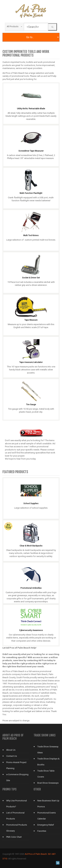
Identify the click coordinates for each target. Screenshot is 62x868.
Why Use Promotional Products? (17, 804)
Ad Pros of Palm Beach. (36, 854)
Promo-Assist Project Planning (16, 765)
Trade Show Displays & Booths (48, 762)
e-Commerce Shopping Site (17, 777)
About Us (11, 750)
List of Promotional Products (15, 816)
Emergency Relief (46, 825)
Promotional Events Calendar (47, 816)
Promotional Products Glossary (17, 828)
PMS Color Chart (14, 837)
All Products (14, 26)
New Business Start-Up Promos (48, 804)
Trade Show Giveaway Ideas (48, 750)
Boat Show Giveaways (48, 783)
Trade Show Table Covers (46, 774)
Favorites (42, 831)
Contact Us (12, 756)
